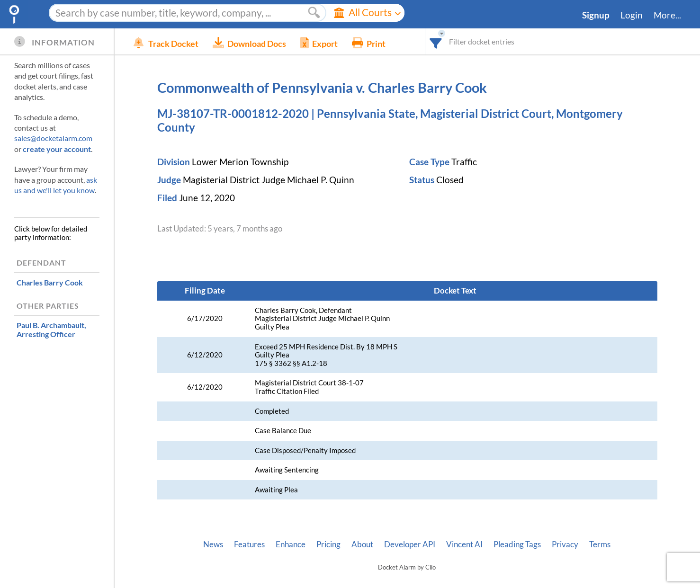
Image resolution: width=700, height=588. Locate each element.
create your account (57, 149)
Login (632, 15)
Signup (596, 15)
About (362, 544)
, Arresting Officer (51, 330)
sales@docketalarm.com (53, 138)
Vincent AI (464, 544)
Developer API (410, 544)
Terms (600, 544)
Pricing (328, 544)
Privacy (565, 544)
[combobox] (436, 41)
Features (249, 544)
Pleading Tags (517, 544)
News (213, 544)
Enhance (291, 544)
